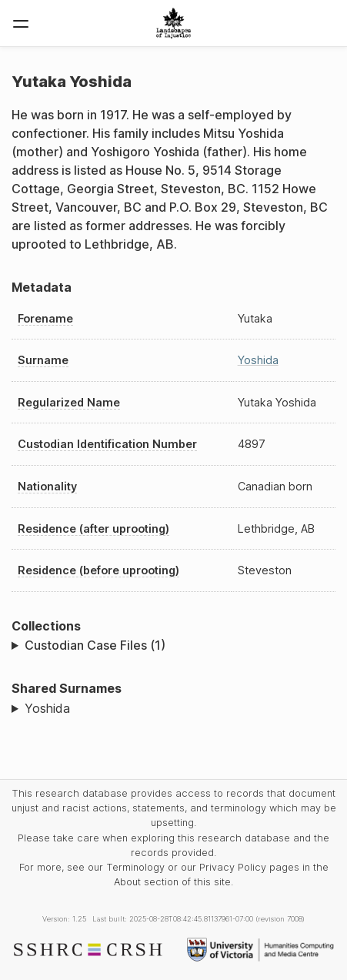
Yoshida (258, 360)
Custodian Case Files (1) (95, 645)
